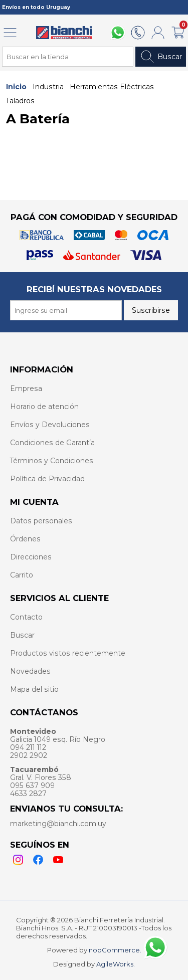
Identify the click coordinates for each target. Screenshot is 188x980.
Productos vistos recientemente (68, 653)
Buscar (161, 57)
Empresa (26, 388)
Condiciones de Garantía (52, 443)
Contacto (26, 617)
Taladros (20, 101)
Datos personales (41, 521)
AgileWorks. (116, 964)
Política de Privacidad (47, 479)
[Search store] (68, 57)
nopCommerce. (115, 950)
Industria (48, 87)
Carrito (22, 575)
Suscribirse (151, 310)
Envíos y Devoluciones (50, 425)
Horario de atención (44, 407)
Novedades (30, 671)
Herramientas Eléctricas (112, 87)
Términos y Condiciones (52, 461)
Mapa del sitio (34, 689)
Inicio (16, 87)
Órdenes (25, 539)
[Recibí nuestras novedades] (66, 310)
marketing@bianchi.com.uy (58, 824)
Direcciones (31, 557)
